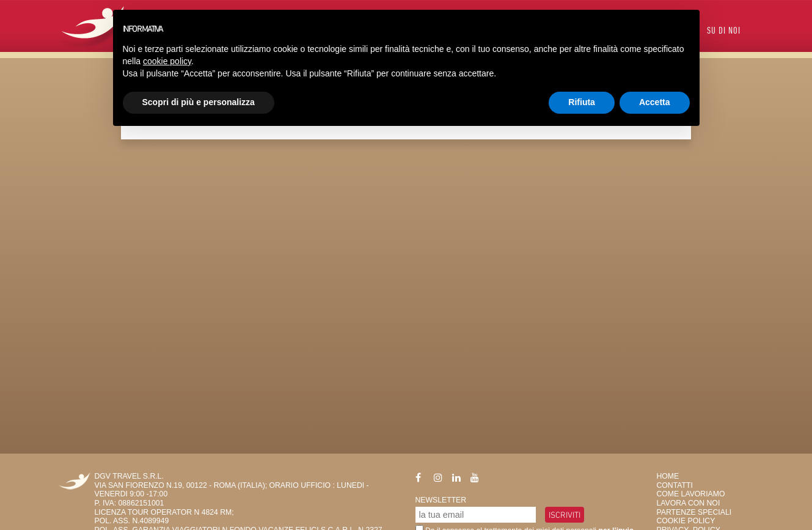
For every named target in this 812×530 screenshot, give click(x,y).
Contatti (675, 485)
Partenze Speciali (694, 512)
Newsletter (441, 500)
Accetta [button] (655, 102)
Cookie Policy (686, 521)
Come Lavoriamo (691, 494)
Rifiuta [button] (582, 102)
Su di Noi (724, 31)
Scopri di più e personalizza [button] (199, 102)
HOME (668, 476)
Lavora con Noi (689, 503)
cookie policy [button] (167, 61)
